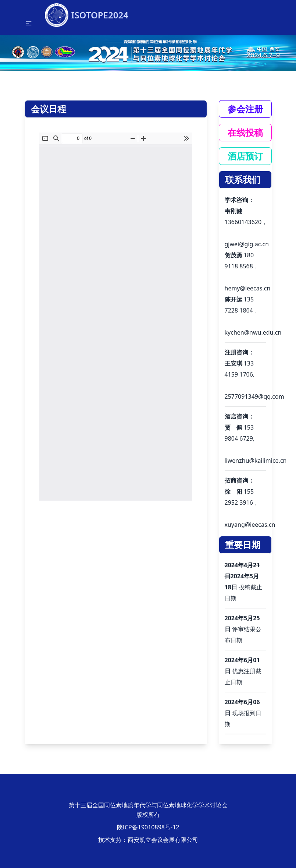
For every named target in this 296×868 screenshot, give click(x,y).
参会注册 (245, 109)
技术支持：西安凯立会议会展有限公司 (148, 840)
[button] (29, 23)
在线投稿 (245, 133)
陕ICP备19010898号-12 (148, 827)
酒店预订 (245, 156)
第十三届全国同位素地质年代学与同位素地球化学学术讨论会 (148, 805)
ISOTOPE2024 (87, 12)
